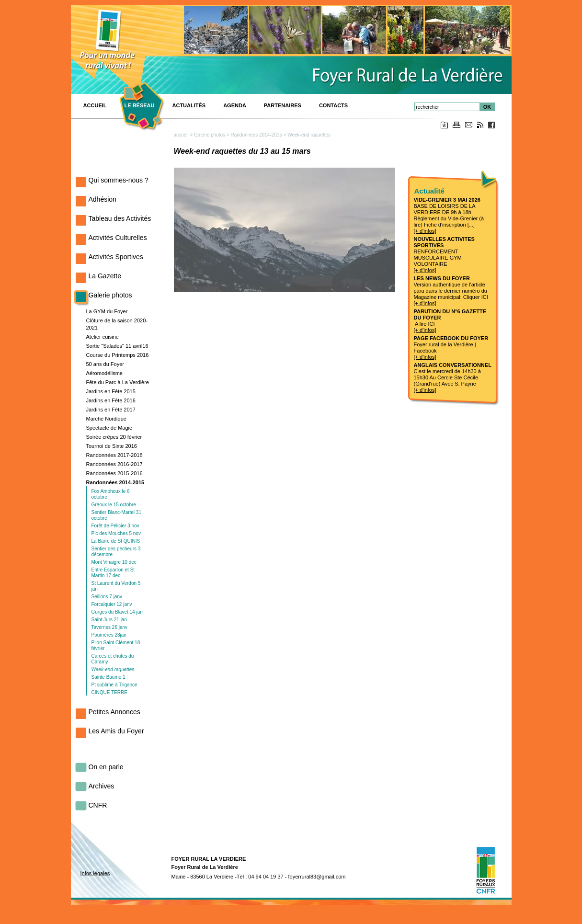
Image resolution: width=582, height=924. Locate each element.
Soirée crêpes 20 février (114, 437)
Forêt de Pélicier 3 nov (115, 526)
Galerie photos (110, 295)
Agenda (235, 105)
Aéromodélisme (104, 373)
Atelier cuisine (103, 337)
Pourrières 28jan (109, 635)
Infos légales (95, 873)
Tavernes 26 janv (110, 627)
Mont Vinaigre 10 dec (114, 562)
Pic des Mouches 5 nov (116, 533)
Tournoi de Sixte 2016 (112, 446)
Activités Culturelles (118, 238)
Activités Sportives (116, 257)
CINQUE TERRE (109, 692)
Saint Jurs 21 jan (109, 620)
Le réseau (140, 105)
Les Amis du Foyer (116, 731)
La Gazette (105, 276)
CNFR (98, 805)
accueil (181, 135)
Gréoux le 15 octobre (114, 505)
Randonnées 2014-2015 (115, 482)
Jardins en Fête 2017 (111, 410)
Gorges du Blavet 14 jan (117, 612)
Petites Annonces (114, 712)
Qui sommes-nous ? (119, 180)
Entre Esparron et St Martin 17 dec (113, 573)
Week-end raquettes (113, 669)
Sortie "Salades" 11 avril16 (117, 346)
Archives (102, 786)
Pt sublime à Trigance (114, 685)
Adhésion (103, 199)
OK (487, 107)
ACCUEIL (95, 105)
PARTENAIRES (283, 105)
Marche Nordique (106, 419)
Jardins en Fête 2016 (111, 400)
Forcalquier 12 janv (112, 604)
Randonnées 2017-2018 (114, 455)
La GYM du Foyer (107, 311)
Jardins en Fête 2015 (111, 391)
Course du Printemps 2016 (118, 355)
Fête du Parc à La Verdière (118, 382)
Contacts (333, 105)
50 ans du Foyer (105, 364)
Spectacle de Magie (109, 428)
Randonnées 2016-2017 (114, 464)
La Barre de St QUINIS (116, 541)
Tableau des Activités (120, 218)
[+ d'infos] (425, 231)
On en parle (106, 767)
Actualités (189, 105)
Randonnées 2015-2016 (114, 473)
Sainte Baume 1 (108, 677)
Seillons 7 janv (107, 597)
